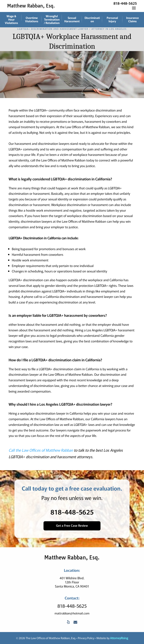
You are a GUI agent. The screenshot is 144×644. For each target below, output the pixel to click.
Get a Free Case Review (72, 525)
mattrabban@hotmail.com (72, 613)
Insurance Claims (132, 19)
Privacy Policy (86, 638)
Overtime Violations (32, 19)
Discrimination (92, 19)
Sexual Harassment (72, 19)
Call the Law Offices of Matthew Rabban (41, 450)
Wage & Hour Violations (11, 19)
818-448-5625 (125, 3)
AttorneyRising (119, 638)
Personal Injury (112, 19)
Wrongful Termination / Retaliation (52, 19)
